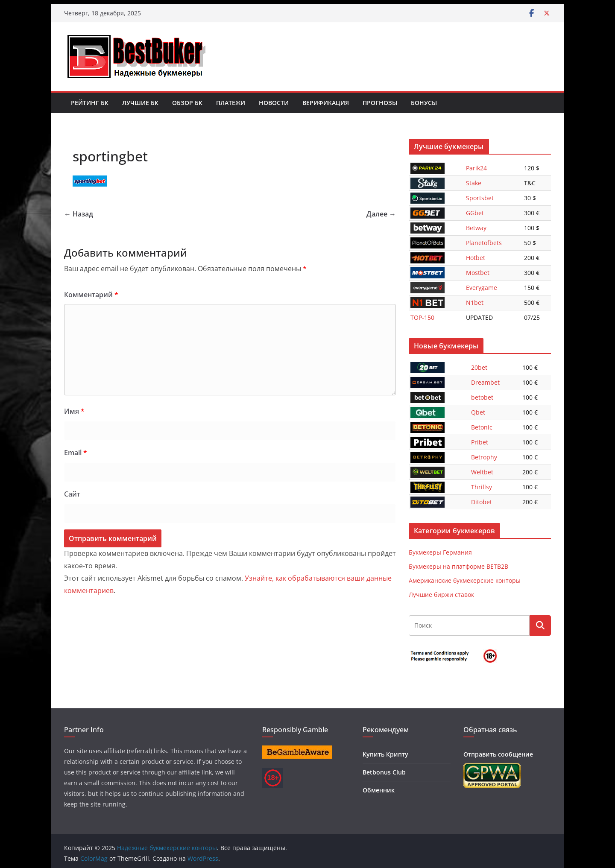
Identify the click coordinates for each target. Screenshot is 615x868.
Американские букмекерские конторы (465, 580)
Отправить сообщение (498, 754)
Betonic (482, 427)
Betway (476, 228)
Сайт (72, 494)
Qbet (478, 412)
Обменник (379, 790)
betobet (482, 397)
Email (76, 453)
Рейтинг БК (90, 103)
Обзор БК (187, 103)
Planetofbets (484, 243)
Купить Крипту (385, 754)
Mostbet (478, 273)
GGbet (475, 213)
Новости (274, 103)
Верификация (326, 103)
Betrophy (484, 457)
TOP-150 (422, 317)
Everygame (482, 288)
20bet (479, 367)
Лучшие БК (140, 103)
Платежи (231, 103)
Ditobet (482, 502)
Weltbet (482, 472)
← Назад (79, 214)
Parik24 (476, 168)
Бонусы (424, 103)
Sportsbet (480, 198)
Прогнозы (380, 103)
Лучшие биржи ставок (441, 595)
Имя (74, 411)
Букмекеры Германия (440, 552)
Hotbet (476, 258)
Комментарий (91, 295)
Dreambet (485, 382)
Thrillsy (482, 487)
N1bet (475, 302)
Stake (474, 183)
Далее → (381, 214)
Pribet (480, 442)
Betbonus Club (384, 772)
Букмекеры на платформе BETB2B (458, 566)
